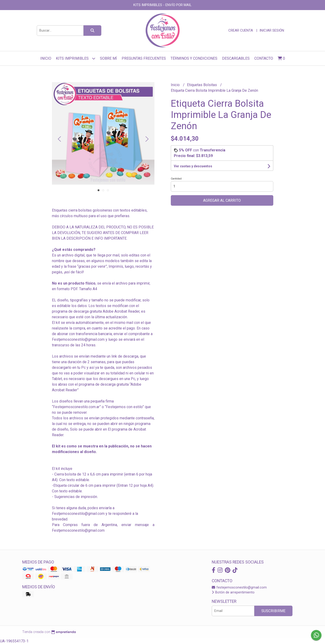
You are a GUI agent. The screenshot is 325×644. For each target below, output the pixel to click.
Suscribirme (273, 611)
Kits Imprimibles (76, 58)
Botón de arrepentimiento (233, 592)
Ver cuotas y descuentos (193, 166)
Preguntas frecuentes (144, 58)
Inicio (46, 58)
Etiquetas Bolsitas (202, 85)
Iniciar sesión (272, 30)
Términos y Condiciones (194, 58)
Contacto (264, 58)
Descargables (236, 58)
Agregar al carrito (222, 200)
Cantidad (176, 179)
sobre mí (108, 58)
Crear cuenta (241, 30)
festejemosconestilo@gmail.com (239, 587)
